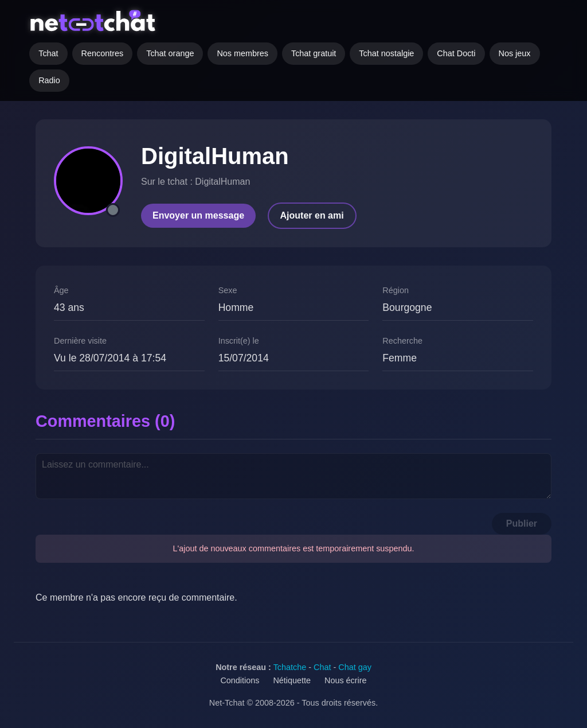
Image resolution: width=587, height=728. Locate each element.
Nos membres (242, 53)
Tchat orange (170, 53)
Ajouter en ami (312, 215)
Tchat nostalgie (386, 53)
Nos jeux (515, 53)
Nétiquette (292, 680)
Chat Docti (456, 53)
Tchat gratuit (314, 53)
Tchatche (290, 667)
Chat (322, 667)
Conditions (240, 680)
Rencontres (103, 53)
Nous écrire (346, 680)
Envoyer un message (198, 215)
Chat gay (355, 667)
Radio (49, 80)
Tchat (48, 53)
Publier (522, 523)
